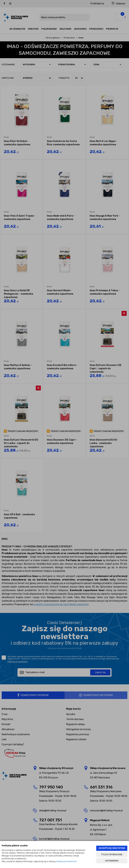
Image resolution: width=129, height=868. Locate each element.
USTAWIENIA (112, 861)
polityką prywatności (66, 861)
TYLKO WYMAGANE (112, 854)
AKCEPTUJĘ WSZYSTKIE (112, 848)
